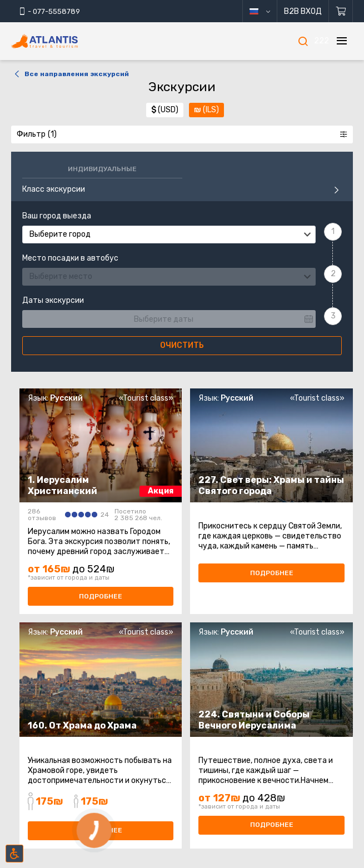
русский (268, 11)
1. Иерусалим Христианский (63, 485)
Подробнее (101, 596)
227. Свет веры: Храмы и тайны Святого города (271, 485)
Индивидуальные (102, 169)
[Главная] (61, 41)
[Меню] (342, 41)
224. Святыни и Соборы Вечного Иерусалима (254, 720)
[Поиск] (303, 41)
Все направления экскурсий (70, 74)
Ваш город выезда (57, 216)
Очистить (182, 345)
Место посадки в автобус (70, 258)
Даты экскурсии (53, 301)
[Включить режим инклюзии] (14, 854)
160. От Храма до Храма (82, 725)
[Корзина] (341, 11)
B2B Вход (303, 11)
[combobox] (169, 235)
